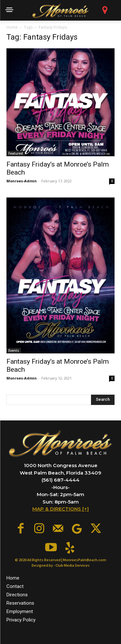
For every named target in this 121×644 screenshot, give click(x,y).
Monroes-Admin (22, 181)
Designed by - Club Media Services (61, 565)
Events (14, 351)
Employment (20, 611)
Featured (16, 153)
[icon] (105, 12)
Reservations (20, 603)
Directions (17, 595)
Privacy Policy (21, 620)
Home (12, 27)
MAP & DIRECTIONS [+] (60, 509)
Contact (15, 586)
